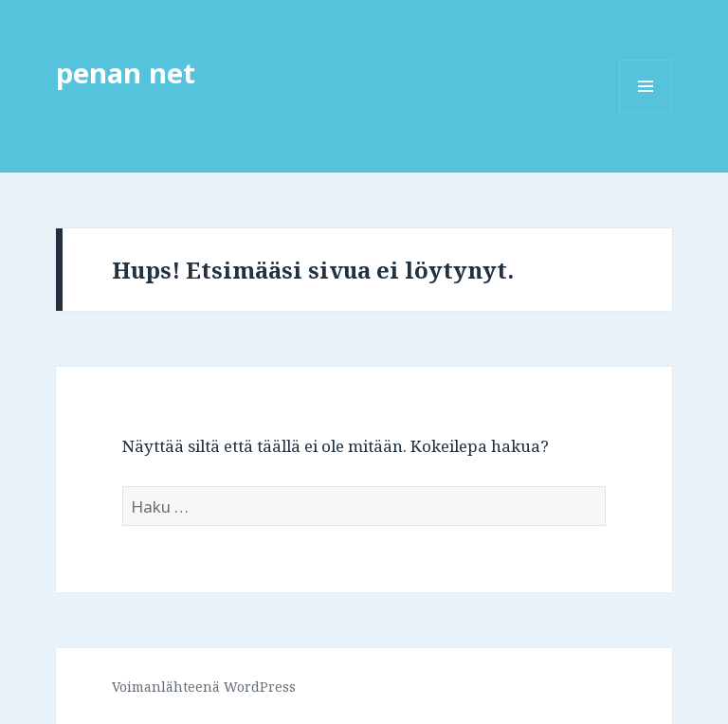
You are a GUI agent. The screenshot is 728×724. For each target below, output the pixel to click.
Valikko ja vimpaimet (646, 112)
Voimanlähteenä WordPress (204, 687)
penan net (126, 72)
